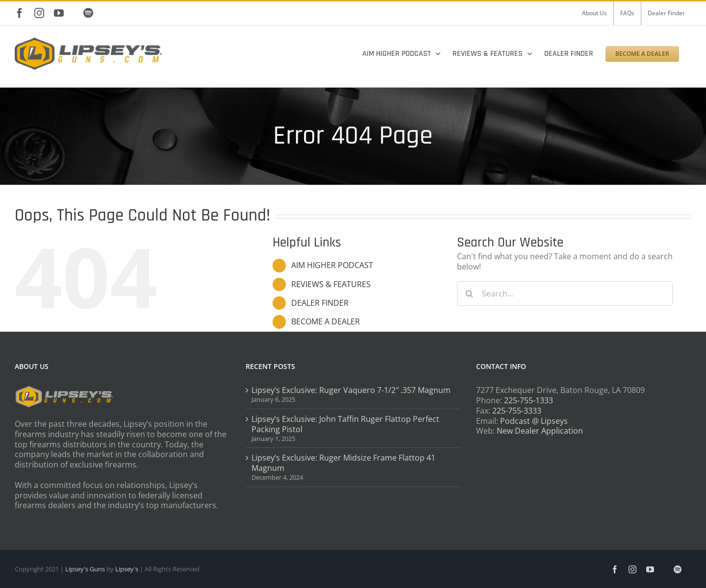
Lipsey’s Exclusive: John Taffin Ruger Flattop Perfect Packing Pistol (345, 424)
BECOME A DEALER (326, 321)
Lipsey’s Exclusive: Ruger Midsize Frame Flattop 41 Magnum (343, 463)
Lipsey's (127, 569)
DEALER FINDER (320, 303)
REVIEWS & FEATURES (331, 284)
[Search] (469, 294)
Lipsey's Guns (85, 569)
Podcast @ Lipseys (534, 421)
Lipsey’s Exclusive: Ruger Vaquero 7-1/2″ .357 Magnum (351, 390)
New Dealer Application (540, 431)
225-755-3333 (517, 411)
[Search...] (565, 294)
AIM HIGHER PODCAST (332, 265)
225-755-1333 (529, 400)
